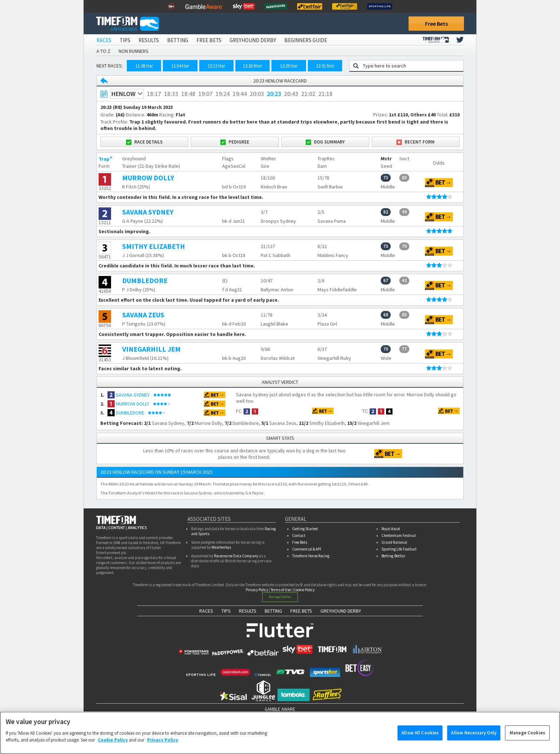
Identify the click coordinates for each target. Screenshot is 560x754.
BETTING (273, 611)
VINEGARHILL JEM (151, 349)
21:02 (308, 94)
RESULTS (248, 611)
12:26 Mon (252, 66)
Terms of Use (281, 590)
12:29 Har (289, 66)
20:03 (257, 94)
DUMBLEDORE (145, 280)
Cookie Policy (304, 590)
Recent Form (416, 142)
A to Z (103, 51)
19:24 (222, 94)
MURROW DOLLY (148, 178)
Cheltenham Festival (399, 536)
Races (104, 40)
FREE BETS (301, 611)
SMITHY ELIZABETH (154, 246)
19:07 (205, 94)
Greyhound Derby (253, 40)
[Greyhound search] (411, 66)
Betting (178, 40)
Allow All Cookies (420, 736)
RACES (206, 611)
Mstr (386, 159)
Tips (125, 40)
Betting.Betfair (393, 556)
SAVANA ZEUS (143, 315)
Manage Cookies (280, 597)
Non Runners (134, 51)
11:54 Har (180, 66)
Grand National (394, 542)
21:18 (325, 94)
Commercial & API (307, 549)
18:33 (171, 94)
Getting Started (305, 529)
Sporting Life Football (399, 549)
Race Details (144, 142)
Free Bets (436, 24)
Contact (299, 536)
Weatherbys (221, 547)
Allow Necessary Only (474, 736)
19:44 (240, 94)
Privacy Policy (257, 590)
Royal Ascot (391, 529)
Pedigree (235, 142)
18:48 (188, 94)
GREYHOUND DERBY (341, 611)
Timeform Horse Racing (311, 556)
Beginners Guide (306, 40)
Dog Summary (325, 142)
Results (149, 40)
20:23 (274, 94)
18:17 (154, 94)
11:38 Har (144, 66)
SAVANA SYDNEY (148, 212)
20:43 (291, 94)
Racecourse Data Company (236, 556)
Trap (104, 159)
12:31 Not (325, 66)
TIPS (226, 611)
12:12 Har (216, 66)
